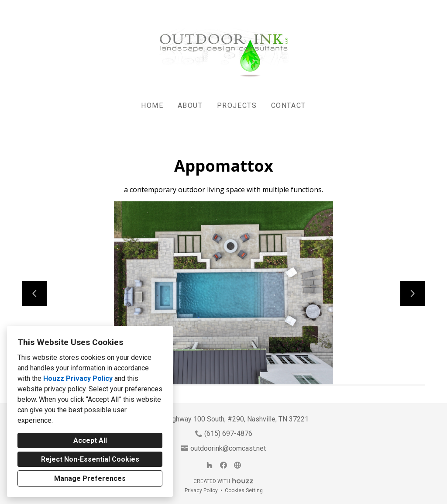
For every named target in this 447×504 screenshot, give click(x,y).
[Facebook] (223, 465)
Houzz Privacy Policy (78, 378)
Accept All (90, 440)
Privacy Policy (201, 490)
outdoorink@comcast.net (228, 448)
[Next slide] (413, 293)
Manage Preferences (90, 478)
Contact (289, 105)
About (190, 105)
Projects (237, 105)
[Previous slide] (34, 293)
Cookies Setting (244, 490)
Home (152, 105)
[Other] (237, 465)
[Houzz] (210, 465)
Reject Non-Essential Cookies (90, 459)
